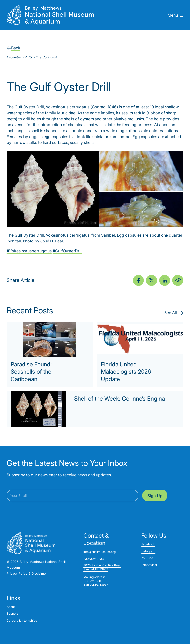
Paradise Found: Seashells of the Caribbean (31, 372)
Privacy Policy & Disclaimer (27, 574)
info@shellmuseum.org (99, 552)
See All (174, 313)
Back (13, 48)
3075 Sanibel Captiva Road (102, 565)
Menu (176, 15)
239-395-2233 (94, 559)
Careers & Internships (22, 620)
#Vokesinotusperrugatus (29, 251)
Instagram (148, 551)
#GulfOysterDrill (68, 251)
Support (12, 614)
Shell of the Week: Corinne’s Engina (119, 399)
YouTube (147, 558)
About (11, 607)
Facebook (148, 544)
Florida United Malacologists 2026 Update (126, 372)
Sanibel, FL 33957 (96, 569)
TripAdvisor (149, 565)
